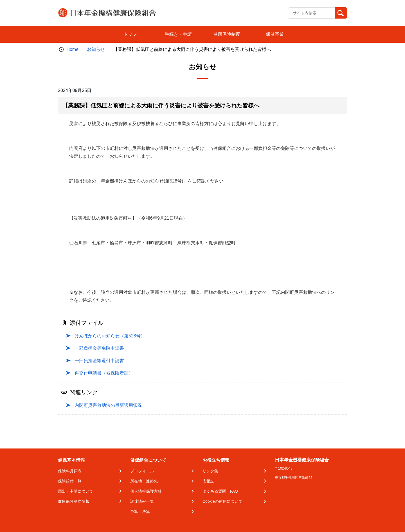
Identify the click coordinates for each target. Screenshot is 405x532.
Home (72, 49)
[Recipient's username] (311, 13)
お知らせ (96, 49)
